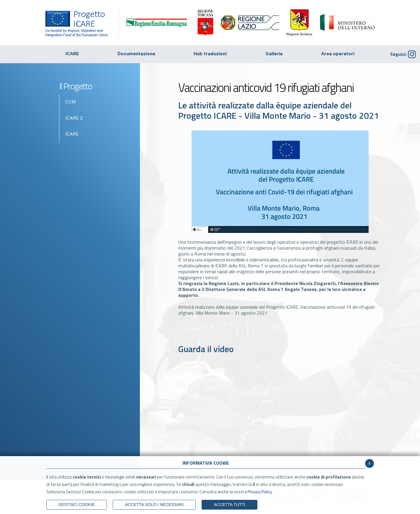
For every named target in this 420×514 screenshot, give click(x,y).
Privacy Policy (260, 492)
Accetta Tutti (229, 505)
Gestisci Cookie (77, 505)
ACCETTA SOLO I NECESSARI (154, 505)
